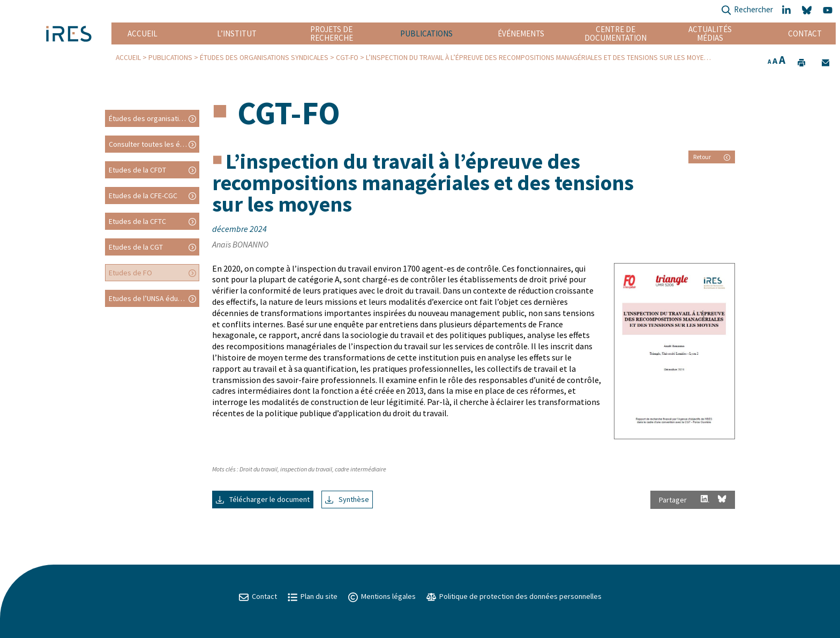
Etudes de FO (130, 273)
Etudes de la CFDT (137, 170)
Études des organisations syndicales (264, 58)
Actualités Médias (710, 33)
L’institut (237, 33)
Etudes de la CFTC (137, 221)
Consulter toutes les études (154, 144)
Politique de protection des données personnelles (514, 596)
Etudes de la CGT (136, 247)
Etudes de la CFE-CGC (143, 196)
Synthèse (347, 499)
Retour (712, 157)
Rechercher (747, 10)
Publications (426, 33)
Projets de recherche (332, 33)
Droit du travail (258, 469)
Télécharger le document (263, 499)
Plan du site (313, 596)
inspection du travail (306, 469)
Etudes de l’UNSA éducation (153, 298)
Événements (521, 33)
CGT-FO (347, 58)
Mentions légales (382, 596)
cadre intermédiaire (361, 469)
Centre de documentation (616, 33)
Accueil (142, 33)
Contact (805, 33)
